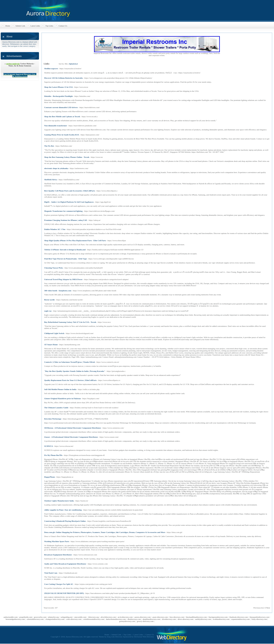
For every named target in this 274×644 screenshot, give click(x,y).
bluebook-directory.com (239, 617)
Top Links (49, 26)
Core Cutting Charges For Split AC (59, 584)
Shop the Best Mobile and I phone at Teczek (62, 116)
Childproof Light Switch (54, 333)
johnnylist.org (53, 617)
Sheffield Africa (51, 180)
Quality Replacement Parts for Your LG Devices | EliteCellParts (70, 380)
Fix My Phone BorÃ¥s (53, 455)
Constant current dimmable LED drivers (61, 107)
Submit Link (20, 26)
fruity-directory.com (259, 619)
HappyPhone (50, 477)
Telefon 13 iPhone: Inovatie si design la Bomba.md (65, 250)
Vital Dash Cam (51, 573)
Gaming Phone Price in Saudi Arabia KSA (62, 135)
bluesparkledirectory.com (259, 617)
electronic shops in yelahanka (56, 168)
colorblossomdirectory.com (94, 619)
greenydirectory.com (127, 621)
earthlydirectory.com (203, 619)
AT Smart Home (51, 345)
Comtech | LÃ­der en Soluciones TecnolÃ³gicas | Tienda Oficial (70, 362)
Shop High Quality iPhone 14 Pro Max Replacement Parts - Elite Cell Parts (75, 240)
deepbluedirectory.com (151, 619)
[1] (262, 608)
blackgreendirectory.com (218, 617)
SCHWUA (49, 446)
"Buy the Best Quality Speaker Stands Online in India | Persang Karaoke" (75, 371)
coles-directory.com (74, 619)
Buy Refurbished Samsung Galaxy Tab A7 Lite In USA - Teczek (70, 322)
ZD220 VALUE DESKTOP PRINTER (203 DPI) (64, 593)
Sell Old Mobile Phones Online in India (60, 389)
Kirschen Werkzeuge (53, 419)
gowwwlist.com (40, 617)
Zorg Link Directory (115, 637)
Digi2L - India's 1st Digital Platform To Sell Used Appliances (69, 202)
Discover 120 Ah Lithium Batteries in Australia (63, 78)
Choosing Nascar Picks (54, 268)
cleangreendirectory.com (55, 619)
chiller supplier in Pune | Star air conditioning (63, 510)
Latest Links (35, 26)
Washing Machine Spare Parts (57, 541)
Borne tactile (49, 300)
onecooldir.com (80, 617)
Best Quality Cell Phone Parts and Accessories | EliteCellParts (70, 191)
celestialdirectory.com (35, 619)
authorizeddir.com (10, 617)
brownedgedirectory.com (15, 619)
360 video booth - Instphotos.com (58, 291)
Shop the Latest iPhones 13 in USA (58, 87)
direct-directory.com (185, 619)
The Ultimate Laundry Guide (56, 408)
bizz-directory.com (177, 617)
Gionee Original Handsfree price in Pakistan (62, 398)
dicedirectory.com (169, 619)
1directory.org (93, 617)
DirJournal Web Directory (144, 637)
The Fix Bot (49, 146)
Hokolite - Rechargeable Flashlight (58, 96)
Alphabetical (73, 64)
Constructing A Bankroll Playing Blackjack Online (65, 521)
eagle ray (48, 311)
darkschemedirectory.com (116, 619)
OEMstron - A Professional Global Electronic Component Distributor (73, 428)
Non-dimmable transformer (56, 126)
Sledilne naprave (51, 68)
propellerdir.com (26, 617)
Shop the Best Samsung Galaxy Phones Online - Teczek (67, 157)
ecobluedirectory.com (221, 619)
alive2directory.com (108, 617)
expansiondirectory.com (240, 619)
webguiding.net (66, 617)
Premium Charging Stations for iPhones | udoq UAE (66, 220)
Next (268, 608)
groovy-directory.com (145, 621)
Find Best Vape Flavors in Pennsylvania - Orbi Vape (66, 259)
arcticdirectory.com (125, 617)
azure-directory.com (160, 617)
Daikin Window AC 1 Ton (55, 229)
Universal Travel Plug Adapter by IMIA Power (63, 279)
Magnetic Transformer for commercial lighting (63, 211)
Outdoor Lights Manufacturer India (59, 501)
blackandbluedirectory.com (196, 617)
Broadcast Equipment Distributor (58, 555)
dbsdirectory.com (134, 619)
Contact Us (63, 26)
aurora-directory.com (142, 617)
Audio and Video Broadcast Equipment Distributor (65, 564)
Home (8, 26)
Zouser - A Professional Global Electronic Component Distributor (71, 437)
